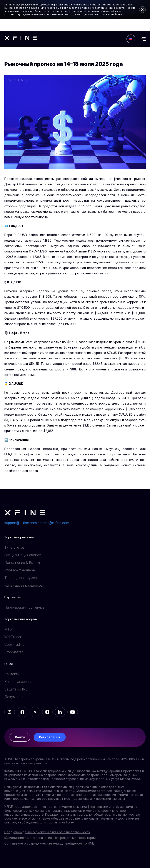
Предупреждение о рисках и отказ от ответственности (47, 832)
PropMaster (13, 652)
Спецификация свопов (23, 555)
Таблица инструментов (23, 578)
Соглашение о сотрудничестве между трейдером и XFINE (49, 843)
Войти (20, 737)
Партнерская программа (24, 607)
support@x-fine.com (21, 523)
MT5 (8, 629)
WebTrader (13, 637)
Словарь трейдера (20, 570)
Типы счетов (15, 547)
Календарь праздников (24, 585)
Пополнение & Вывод (22, 563)
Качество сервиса (19, 682)
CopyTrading (14, 644)
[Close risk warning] (142, 10)
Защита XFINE (16, 689)
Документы (14, 697)
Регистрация (50, 737)
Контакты (12, 674)
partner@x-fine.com (53, 523)
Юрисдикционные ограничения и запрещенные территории (50, 838)
